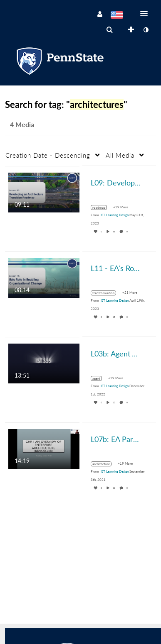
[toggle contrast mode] (146, 30)
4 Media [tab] (22, 124)
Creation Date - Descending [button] (48, 155)
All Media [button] (120, 155)
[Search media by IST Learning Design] (115, 215)
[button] (146, 14)
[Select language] (117, 16)
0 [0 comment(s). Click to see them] (128, 232)
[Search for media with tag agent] (99, 378)
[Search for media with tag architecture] (104, 464)
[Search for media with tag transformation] (107, 293)
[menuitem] (109, 30)
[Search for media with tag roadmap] (102, 207)
